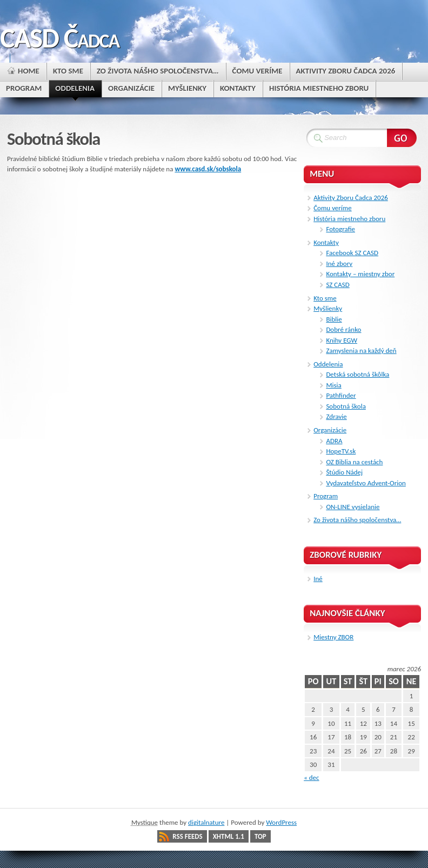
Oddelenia (328, 364)
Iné (318, 579)
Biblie (334, 319)
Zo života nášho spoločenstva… (357, 520)
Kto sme (325, 298)
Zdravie (336, 416)
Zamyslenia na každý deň (361, 350)
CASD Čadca (59, 38)
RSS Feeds (187, 836)
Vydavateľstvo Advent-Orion (366, 483)
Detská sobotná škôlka (357, 374)
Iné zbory (339, 263)
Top (260, 836)
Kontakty (326, 242)
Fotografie (340, 229)
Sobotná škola (346, 406)
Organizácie (330, 430)
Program (326, 496)
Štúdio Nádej (344, 472)
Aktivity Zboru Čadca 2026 (351, 198)
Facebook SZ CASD (352, 253)
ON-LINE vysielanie (353, 507)
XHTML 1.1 (229, 836)
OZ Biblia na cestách (354, 462)
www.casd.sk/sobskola (208, 169)
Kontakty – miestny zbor (360, 274)
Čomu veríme (333, 208)
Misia (333, 385)
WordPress (281, 822)
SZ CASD (337, 285)
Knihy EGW (342, 340)
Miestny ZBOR (333, 637)
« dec (311, 777)
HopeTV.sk (341, 451)
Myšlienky (328, 308)
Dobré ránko (343, 329)
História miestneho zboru (349, 219)
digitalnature (206, 822)
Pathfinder (341, 395)
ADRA (334, 441)
